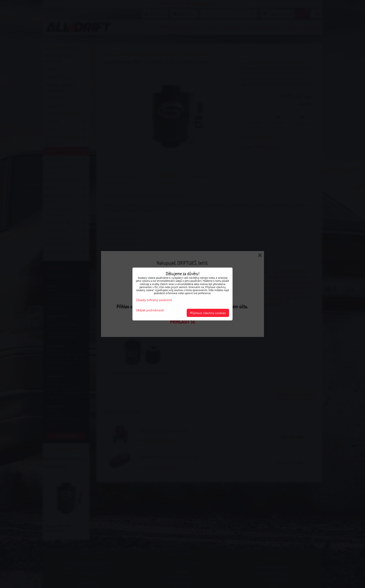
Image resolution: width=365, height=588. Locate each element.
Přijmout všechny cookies (208, 313)
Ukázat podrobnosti (150, 310)
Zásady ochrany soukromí (154, 300)
